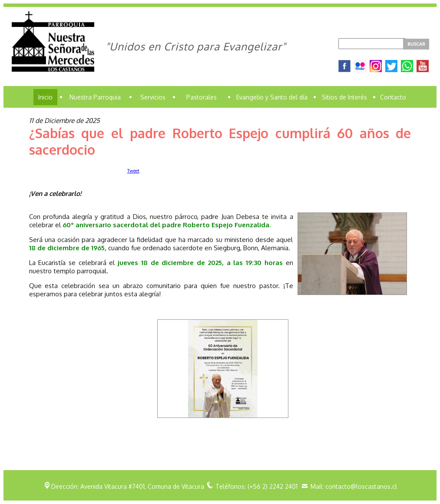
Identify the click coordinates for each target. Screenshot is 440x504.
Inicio (45, 97)
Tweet (133, 171)
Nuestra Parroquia (95, 97)
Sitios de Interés (344, 97)
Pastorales (202, 97)
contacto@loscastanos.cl (361, 486)
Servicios (153, 97)
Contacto (393, 97)
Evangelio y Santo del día (272, 97)
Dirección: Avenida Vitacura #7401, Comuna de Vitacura (128, 486)
